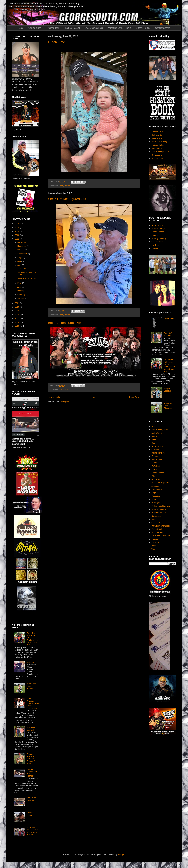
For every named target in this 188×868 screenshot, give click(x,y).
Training (155, 248)
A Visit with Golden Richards (31, 686)
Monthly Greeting (159, 238)
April (20, 287)
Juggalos (155, 486)
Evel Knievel (157, 459)
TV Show (155, 245)
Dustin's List (169, 318)
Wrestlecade (157, 138)
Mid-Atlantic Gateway (161, 506)
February (22, 295)
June (20, 265)
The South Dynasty (31, 799)
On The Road (157, 242)
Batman (155, 436)
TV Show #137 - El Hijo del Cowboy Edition (33, 831)
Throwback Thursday (161, 536)
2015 (17, 326)
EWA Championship (94, 28)
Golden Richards (30, 814)
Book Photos (157, 225)
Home (21, 28)
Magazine (156, 496)
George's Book (35, 28)
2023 (17, 235)
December (22, 242)
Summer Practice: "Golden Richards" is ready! (32, 759)
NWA (154, 519)
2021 (17, 303)
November (22, 246)
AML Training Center (160, 152)
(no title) (30, 662)
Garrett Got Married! (32, 729)
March (20, 291)
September (22, 254)
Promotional (64, 389)
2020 (17, 307)
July (19, 261)
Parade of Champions (161, 526)
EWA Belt (155, 466)
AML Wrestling (158, 148)
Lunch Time (56, 42)
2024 (17, 231)
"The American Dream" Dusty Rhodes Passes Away (33, 703)
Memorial (155, 499)
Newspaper (156, 516)
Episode (155, 456)
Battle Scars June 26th (64, 323)
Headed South (158, 158)
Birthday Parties (143, 28)
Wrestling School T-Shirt (120, 28)
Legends (155, 235)
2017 (17, 318)
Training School (158, 145)
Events (154, 463)
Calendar (155, 450)
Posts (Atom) (66, 402)
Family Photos (64, 186)
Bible (154, 440)
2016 (17, 322)
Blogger (121, 855)
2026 (17, 224)
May (19, 283)
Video (154, 546)
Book (154, 443)
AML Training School (160, 430)
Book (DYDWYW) (159, 142)
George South (158, 132)
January (21, 298)
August (21, 257)
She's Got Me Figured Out (67, 199)
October (21, 250)
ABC (153, 426)
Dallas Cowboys (158, 228)
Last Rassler (157, 489)
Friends (155, 476)
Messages (156, 503)
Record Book (53, 28)
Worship (155, 549)
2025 (17, 227)
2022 (17, 239)
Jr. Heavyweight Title (160, 483)
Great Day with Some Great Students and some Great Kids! (32, 639)
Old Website (157, 155)
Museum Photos (158, 513)
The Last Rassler (72, 28)
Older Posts (134, 397)
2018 (17, 315)
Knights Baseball (167, 390)
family (154, 470)
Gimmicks (156, 479)
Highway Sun (157, 135)
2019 (17, 311)
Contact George (163, 28)
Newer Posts (54, 397)
